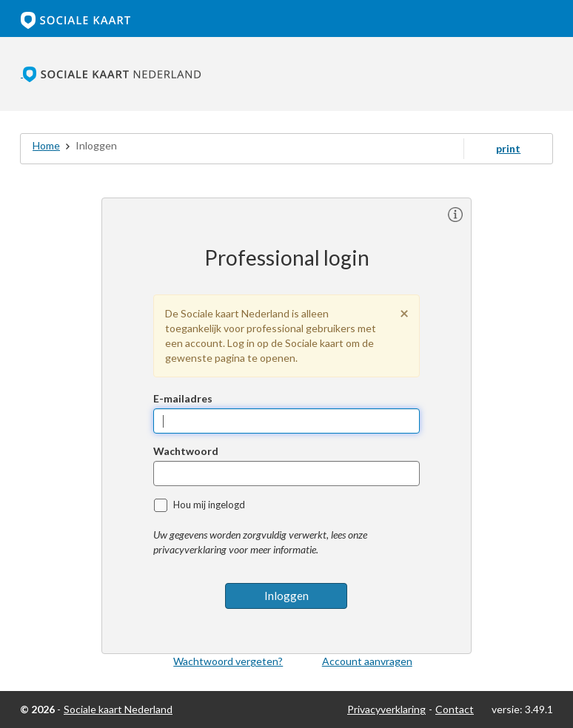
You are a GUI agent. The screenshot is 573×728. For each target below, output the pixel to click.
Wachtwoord (186, 451)
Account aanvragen (367, 661)
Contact (455, 709)
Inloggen (286, 596)
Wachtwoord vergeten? (228, 661)
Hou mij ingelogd (209, 505)
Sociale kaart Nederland (118, 709)
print (508, 148)
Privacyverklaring (386, 709)
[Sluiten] (404, 313)
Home (46, 145)
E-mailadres (183, 398)
